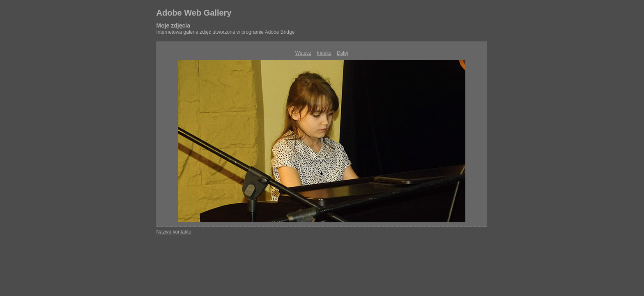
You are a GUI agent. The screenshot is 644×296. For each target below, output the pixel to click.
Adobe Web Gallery (194, 13)
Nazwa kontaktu (174, 232)
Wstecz (303, 53)
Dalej (342, 53)
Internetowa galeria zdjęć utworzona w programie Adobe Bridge (226, 32)
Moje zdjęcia (173, 25)
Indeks (324, 53)
